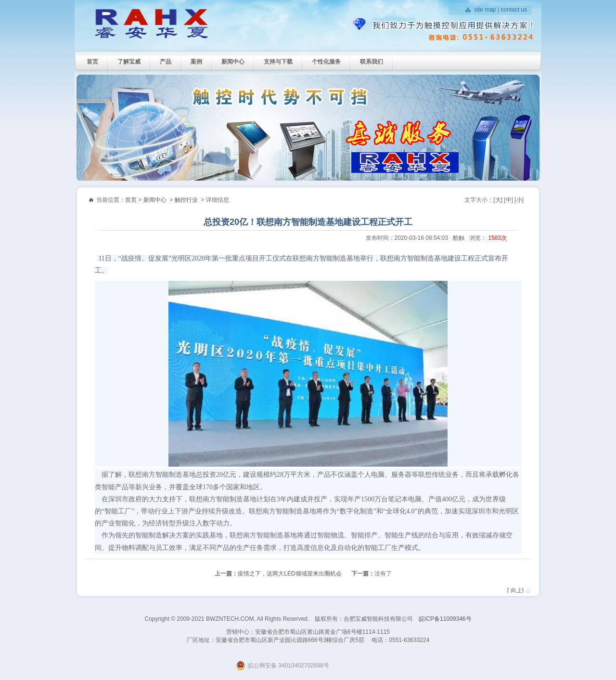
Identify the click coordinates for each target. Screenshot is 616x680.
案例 (196, 62)
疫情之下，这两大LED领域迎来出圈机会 (289, 574)
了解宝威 (129, 62)
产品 (166, 62)
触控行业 (186, 200)
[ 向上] (515, 590)
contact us (514, 10)
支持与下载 (278, 62)
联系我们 (372, 62)
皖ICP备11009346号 (445, 619)
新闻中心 (233, 62)
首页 (92, 62)
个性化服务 (326, 62)
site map (485, 10)
